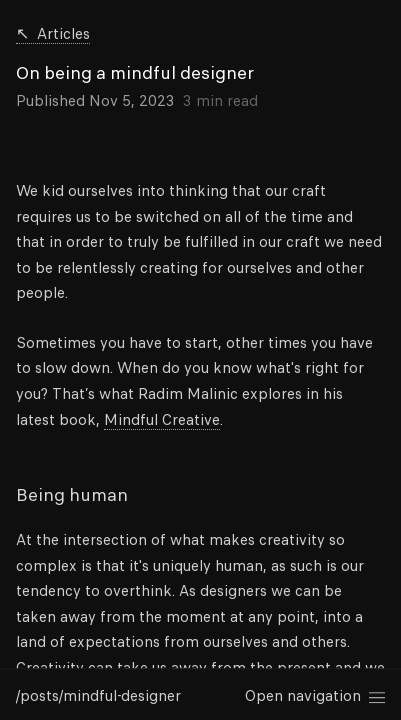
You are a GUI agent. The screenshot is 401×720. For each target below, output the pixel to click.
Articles (53, 35)
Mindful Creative (162, 421)
